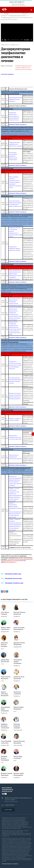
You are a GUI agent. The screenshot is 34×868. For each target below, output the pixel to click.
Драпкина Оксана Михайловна (19, 644)
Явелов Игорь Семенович (18, 757)
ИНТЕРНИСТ (17, 2)
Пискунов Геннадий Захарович (17, 726)
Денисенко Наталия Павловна (4, 644)
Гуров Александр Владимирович (19, 628)
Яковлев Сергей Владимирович (19, 774)
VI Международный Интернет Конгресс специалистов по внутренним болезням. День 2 (24, 68)
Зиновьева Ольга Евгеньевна (19, 678)
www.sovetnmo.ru (11, 562)
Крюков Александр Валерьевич (5, 694)
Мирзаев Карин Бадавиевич (19, 708)
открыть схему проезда (11, 801)
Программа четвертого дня (14, 583)
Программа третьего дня (13, 578)
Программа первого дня (13, 574)
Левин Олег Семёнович (17, 693)
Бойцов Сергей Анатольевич (6, 628)
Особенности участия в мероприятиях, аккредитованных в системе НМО (17, 560)
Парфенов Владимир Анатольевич (5, 726)
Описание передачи (7, 74)
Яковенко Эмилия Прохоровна (7, 774)
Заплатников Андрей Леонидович (18, 661)
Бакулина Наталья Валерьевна (19, 613)
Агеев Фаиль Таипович (5, 613)
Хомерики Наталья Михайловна (5, 758)
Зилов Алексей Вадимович (6, 678)
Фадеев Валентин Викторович (19, 742)
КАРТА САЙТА (8, 810)
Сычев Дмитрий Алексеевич (6, 742)
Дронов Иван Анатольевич (5, 661)
